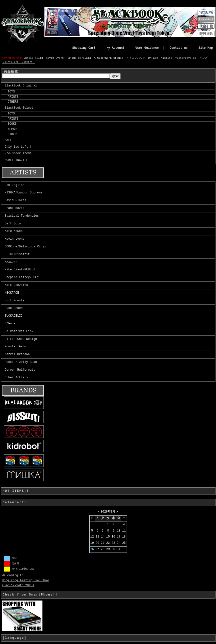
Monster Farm (15, 347)
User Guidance (147, 48)
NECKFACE (12, 293)
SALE (8, 140)
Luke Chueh (14, 308)
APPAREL (12, 129)
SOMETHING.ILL (16, 160)
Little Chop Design (21, 339)
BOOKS (11, 124)
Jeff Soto (13, 224)
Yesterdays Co (186, 58)
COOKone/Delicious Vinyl (25, 247)
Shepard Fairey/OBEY (22, 278)
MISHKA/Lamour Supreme (24, 193)
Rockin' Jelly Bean (21, 362)
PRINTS (12, 97)
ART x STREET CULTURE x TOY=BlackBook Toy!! (82, 17)
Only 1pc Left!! (18, 147)
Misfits (167, 58)
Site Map (206, 48)
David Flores (15, 201)
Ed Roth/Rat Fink (19, 331)
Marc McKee (14, 231)
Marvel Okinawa (17, 354)
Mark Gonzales (16, 285)
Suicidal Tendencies (22, 216)
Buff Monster (15, 301)
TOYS (10, 92)
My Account (115, 48)
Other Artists (16, 378)
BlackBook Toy (62, 11)
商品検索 (11, 72)
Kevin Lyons (55, 58)
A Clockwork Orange (109, 58)
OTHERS (12, 102)
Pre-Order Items (18, 154)
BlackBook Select (19, 108)
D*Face (153, 58)
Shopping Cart (84, 48)
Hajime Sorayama (79, 58)
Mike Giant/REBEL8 (20, 270)
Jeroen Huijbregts (20, 370)
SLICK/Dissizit (17, 255)
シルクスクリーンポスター (18, 62)
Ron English (15, 185)
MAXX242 (11, 262)
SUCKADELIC (14, 316)
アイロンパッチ (136, 58)
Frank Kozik (15, 208)
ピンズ (204, 58)
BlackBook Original (21, 86)
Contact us (179, 48)
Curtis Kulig (34, 58)
